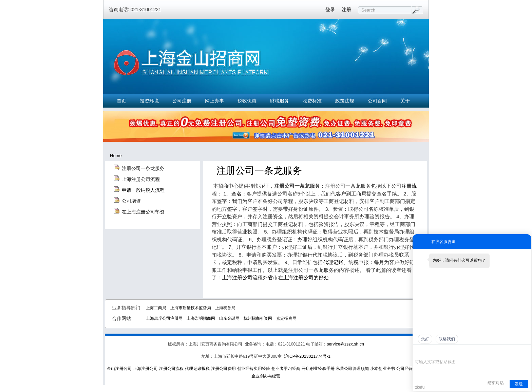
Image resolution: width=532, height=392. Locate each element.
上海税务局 (225, 308)
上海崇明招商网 (201, 318)
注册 (346, 10)
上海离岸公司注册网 (164, 318)
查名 (236, 194)
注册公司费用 (223, 369)
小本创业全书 (383, 369)
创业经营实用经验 (254, 369)
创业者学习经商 (286, 369)
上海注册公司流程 (141, 179)
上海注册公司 (145, 369)
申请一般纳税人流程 (143, 190)
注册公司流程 (171, 369)
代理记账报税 (197, 369)
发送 (519, 384)
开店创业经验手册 (318, 369)
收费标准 (312, 101)
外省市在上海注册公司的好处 (296, 277)
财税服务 (280, 101)
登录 (330, 10)
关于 (405, 101)
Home (116, 156)
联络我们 (447, 339)
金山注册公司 (119, 369)
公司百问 (377, 101)
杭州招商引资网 (258, 318)
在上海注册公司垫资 (143, 212)
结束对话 (496, 383)
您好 (425, 339)
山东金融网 (229, 318)
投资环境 (149, 101)
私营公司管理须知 (353, 369)
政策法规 (345, 101)
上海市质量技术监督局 (191, 308)
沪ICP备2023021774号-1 (307, 356)
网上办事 (214, 101)
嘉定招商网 (286, 318)
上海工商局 (156, 308)
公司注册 (182, 101)
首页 (121, 101)
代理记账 (333, 262)
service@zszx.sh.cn (345, 344)
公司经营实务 (409, 369)
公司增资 (131, 201)
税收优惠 (247, 101)
